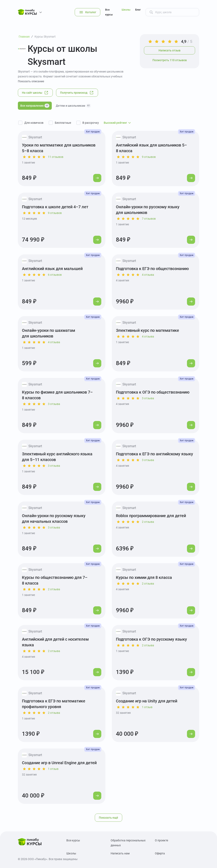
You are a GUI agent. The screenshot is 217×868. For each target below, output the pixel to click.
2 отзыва (148, 522)
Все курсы (109, 12)
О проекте (161, 840)
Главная (24, 37)
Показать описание (31, 81)
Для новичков (34, 123)
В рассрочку (91, 123)
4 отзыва (148, 275)
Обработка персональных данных (128, 843)
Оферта (160, 853)
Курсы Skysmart (45, 37)
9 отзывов (149, 157)
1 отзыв (147, 707)
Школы (126, 10)
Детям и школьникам (73, 106)
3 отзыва (54, 404)
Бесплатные (63, 123)
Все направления (35, 106)
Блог (138, 10)
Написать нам (120, 853)
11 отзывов (56, 157)
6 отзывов (55, 275)
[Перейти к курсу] (97, 178)
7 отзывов (149, 219)
